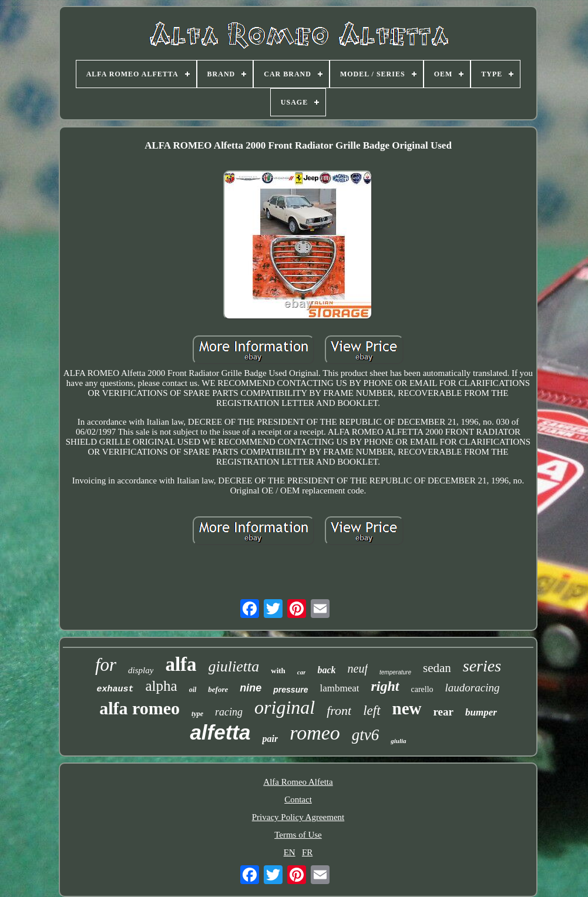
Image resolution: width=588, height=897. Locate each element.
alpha (162, 686)
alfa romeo (140, 708)
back (326, 670)
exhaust (115, 689)
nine (251, 688)
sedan (437, 668)
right (385, 686)
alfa (181, 664)
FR (307, 852)
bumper (481, 712)
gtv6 (366, 735)
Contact (298, 799)
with (278, 671)
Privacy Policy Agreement (298, 817)
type (197, 714)
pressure (290, 690)
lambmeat (339, 688)
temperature (395, 672)
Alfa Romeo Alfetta (298, 782)
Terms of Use (298, 835)
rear (443, 712)
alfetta (220, 732)
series (482, 666)
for (106, 665)
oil (193, 690)
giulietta (234, 666)
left (372, 710)
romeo (315, 733)
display (141, 670)
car (302, 672)
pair (270, 739)
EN (290, 852)
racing (229, 712)
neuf (358, 668)
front (339, 710)
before (218, 689)
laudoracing (473, 688)
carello (422, 689)
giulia (398, 741)
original (285, 707)
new (407, 708)
